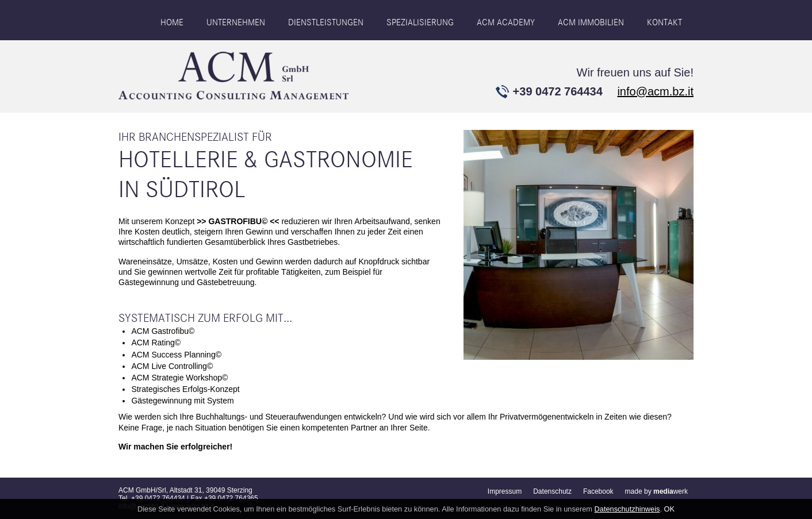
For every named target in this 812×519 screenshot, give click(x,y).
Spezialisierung (420, 22)
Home (172, 22)
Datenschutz (552, 491)
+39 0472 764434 (558, 91)
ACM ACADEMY (506, 22)
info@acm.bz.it (655, 91)
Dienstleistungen (326, 22)
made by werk (656, 491)
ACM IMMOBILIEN (591, 22)
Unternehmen (236, 22)
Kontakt (664, 22)
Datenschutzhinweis (627, 509)
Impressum (505, 491)
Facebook (598, 491)
